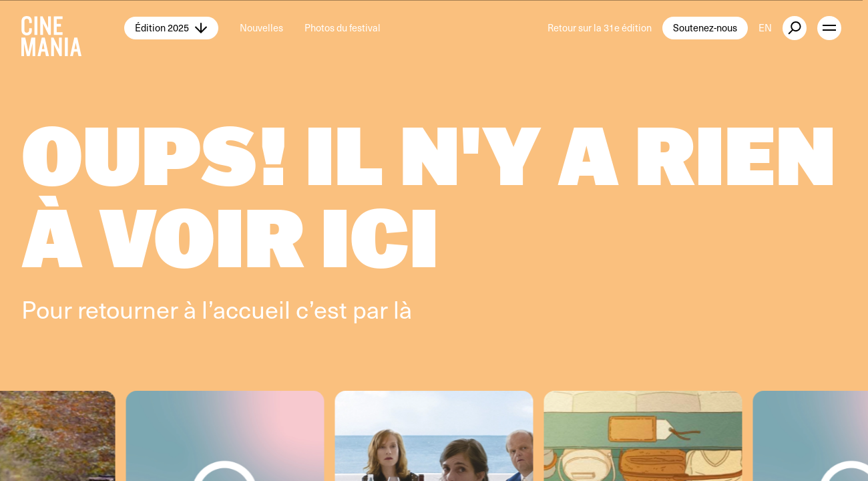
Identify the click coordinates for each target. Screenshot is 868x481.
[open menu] (829, 28)
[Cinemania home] (73, 28)
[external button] (795, 28)
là (403, 309)
